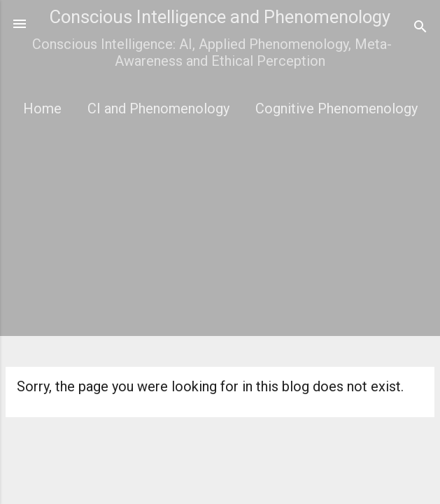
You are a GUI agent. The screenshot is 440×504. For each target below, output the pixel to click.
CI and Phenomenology (158, 108)
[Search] (420, 28)
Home (42, 108)
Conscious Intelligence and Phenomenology (220, 17)
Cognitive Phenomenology (336, 108)
